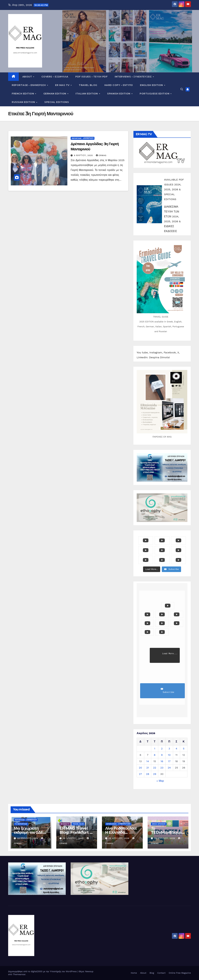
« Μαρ (160, 781)
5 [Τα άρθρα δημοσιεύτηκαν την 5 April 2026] (184, 749)
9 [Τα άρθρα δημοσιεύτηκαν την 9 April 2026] (162, 755)
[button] (182, 89)
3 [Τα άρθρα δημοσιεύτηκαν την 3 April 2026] (169, 749)
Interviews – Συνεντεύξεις (134, 77)
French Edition (23, 94)
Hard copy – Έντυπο (119, 85)
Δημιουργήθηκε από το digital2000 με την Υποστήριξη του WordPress (43, 971)
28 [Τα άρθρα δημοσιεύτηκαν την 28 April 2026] (148, 774)
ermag (101, 155)
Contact (161, 973)
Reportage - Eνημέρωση (83, 138)
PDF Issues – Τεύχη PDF (91, 77)
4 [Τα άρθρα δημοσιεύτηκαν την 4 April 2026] (176, 749)
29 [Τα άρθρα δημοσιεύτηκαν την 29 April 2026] (155, 774)
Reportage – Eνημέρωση (29, 85)
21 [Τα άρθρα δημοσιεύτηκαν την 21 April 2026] (148, 768)
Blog (152, 973)
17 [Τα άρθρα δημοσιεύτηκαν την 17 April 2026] (169, 761)
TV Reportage (21, 824)
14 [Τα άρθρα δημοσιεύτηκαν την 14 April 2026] (148, 761)
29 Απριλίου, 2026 (28, 838)
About (28, 77)
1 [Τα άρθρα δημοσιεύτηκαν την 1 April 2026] (155, 749)
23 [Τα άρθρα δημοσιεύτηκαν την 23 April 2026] (162, 768)
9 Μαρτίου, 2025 (84, 155)
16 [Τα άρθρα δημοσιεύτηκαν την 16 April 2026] (162, 761)
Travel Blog (88, 85)
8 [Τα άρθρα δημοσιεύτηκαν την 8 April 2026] (155, 755)
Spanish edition (119, 94)
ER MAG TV (63, 85)
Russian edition (24, 102)
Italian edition (87, 94)
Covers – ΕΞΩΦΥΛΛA (55, 77)
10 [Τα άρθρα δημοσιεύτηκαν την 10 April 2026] (169, 755)
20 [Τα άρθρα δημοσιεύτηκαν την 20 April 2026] (140, 768)
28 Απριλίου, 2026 (119, 838)
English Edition (152, 85)
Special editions (57, 102)
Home (134, 973)
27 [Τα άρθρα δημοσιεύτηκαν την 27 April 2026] (140, 774)
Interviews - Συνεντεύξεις (118, 824)
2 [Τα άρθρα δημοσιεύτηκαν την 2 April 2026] (162, 749)
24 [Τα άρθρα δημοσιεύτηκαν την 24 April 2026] (169, 768)
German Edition (55, 94)
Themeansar (19, 974)
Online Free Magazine (180, 973)
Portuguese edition (155, 94)
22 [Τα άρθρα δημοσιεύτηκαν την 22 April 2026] (155, 768)
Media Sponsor (159, 824)
